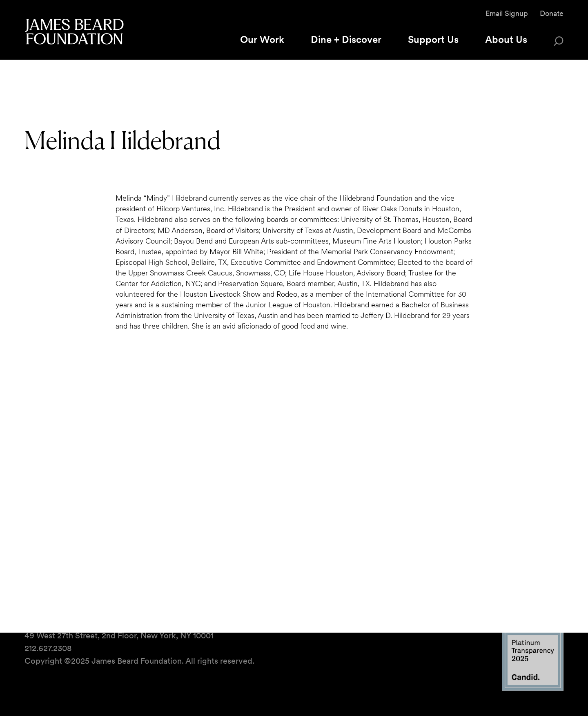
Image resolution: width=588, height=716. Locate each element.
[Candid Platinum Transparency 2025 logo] (533, 688)
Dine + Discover (346, 39)
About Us (506, 39)
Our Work (262, 39)
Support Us (433, 39)
